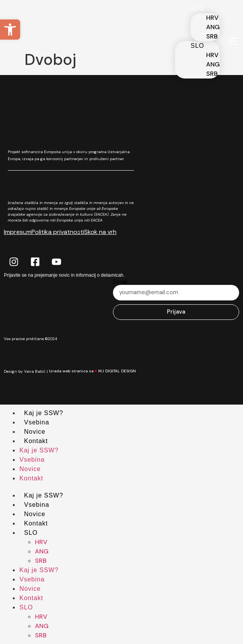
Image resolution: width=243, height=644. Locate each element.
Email (120, 282)
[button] (10, 30)
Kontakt (36, 441)
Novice (35, 432)
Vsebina (37, 422)
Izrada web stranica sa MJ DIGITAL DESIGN (97, 371)
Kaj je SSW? (44, 413)
